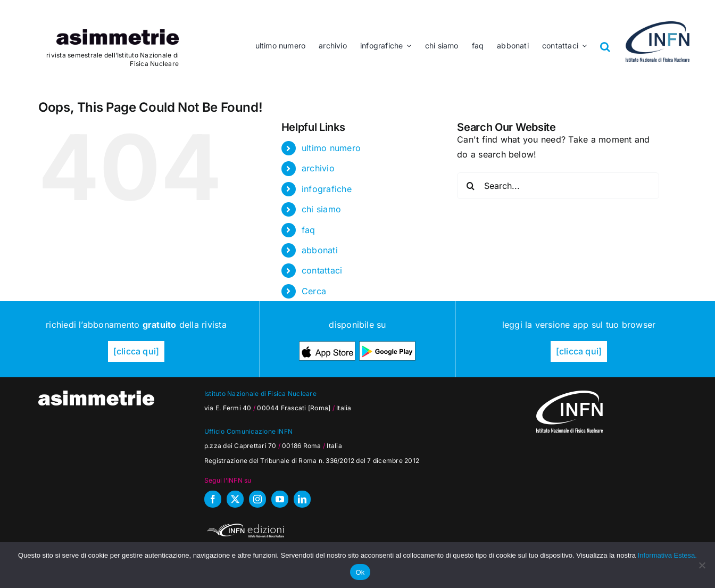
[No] (702, 565)
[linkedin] (302, 499)
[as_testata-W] (96, 395)
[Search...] (558, 186)
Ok (360, 572)
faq (309, 230)
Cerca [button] (314, 291)
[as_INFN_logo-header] (658, 26)
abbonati (320, 250)
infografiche (327, 189)
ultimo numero (331, 148)
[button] (605, 39)
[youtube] (280, 499)
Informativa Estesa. (667, 555)
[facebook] (213, 499)
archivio (318, 168)
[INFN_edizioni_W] (244, 525)
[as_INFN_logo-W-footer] (569, 395)
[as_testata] (118, 34)
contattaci (322, 270)
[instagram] (257, 499)
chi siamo (321, 209)
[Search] (470, 186)
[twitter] (235, 499)
